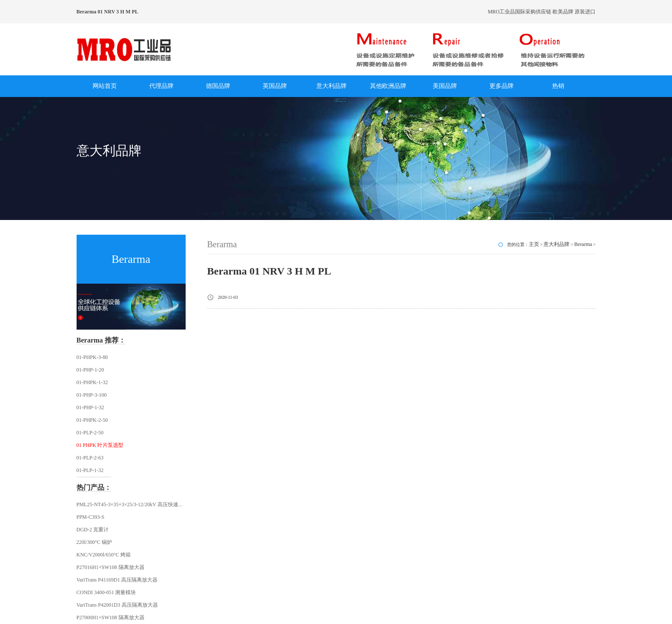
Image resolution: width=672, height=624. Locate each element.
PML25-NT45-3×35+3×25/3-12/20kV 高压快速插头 (133, 504)
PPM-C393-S (91, 517)
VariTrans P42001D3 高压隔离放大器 (117, 605)
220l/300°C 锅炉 (94, 542)
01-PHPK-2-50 (92, 420)
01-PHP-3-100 (92, 395)
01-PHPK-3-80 (92, 357)
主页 (534, 244)
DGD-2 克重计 (93, 530)
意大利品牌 (331, 86)
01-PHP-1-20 (90, 370)
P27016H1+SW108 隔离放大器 (111, 567)
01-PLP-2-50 (90, 433)
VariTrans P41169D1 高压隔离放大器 (117, 580)
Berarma (583, 244)
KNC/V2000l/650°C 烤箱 (104, 555)
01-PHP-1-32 (90, 407)
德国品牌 (218, 86)
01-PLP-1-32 (90, 470)
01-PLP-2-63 (90, 458)
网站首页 (105, 86)
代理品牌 (161, 86)
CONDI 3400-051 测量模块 (106, 592)
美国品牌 (445, 86)
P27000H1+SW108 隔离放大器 (111, 618)
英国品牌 (275, 86)
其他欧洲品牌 (388, 86)
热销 (558, 86)
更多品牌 (502, 86)
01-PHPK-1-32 (92, 382)
